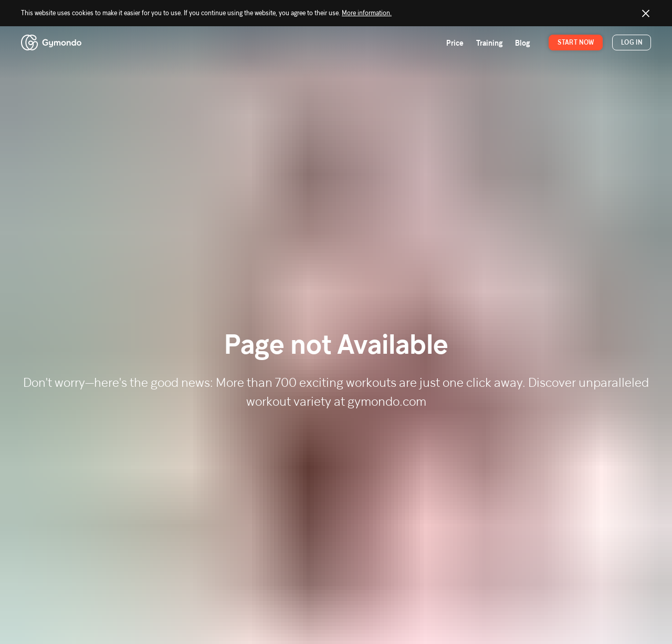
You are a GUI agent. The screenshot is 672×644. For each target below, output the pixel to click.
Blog (522, 43)
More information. (367, 13)
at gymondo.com (380, 401)
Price (455, 43)
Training (489, 43)
